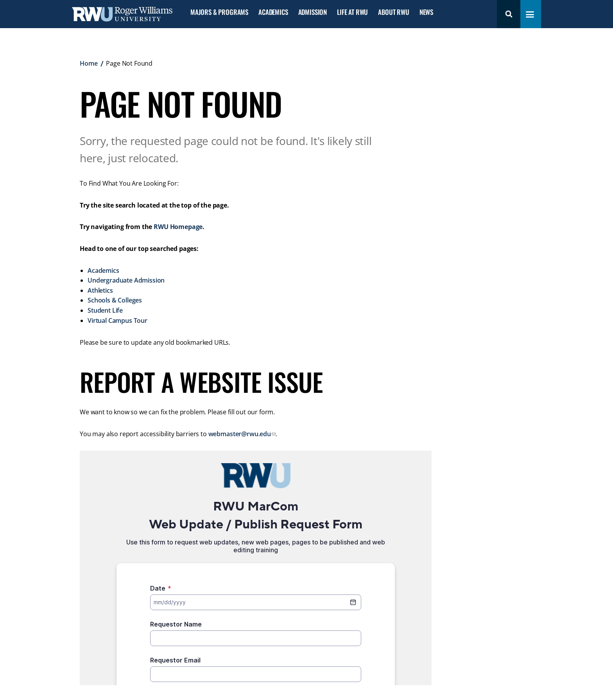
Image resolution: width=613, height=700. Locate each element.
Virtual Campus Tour (117, 320)
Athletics (100, 290)
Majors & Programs (219, 12)
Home (89, 63)
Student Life (105, 310)
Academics (273, 12)
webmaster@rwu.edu (240, 434)
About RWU (393, 12)
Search (509, 14)
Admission (313, 12)
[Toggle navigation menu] (530, 14)
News (426, 12)
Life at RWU (352, 12)
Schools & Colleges (115, 300)
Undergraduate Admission (126, 280)
